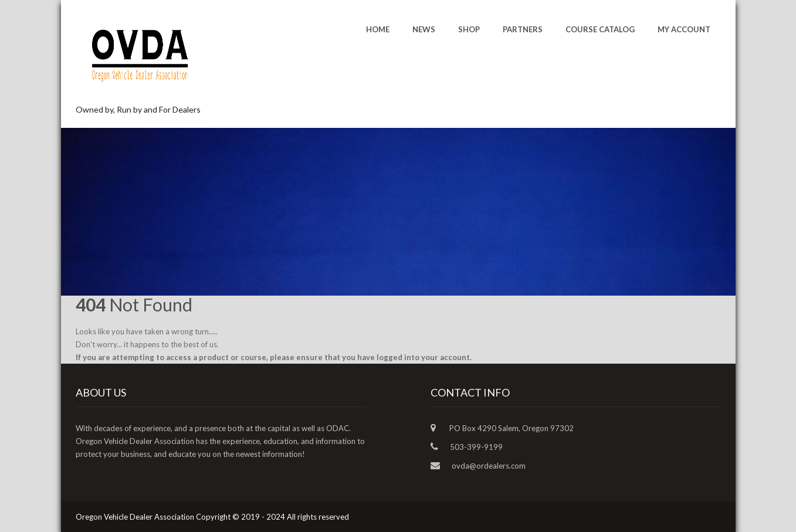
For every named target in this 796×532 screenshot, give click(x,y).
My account (684, 29)
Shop (469, 29)
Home (378, 29)
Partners (523, 29)
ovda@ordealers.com (489, 466)
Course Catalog (600, 29)
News (424, 29)
